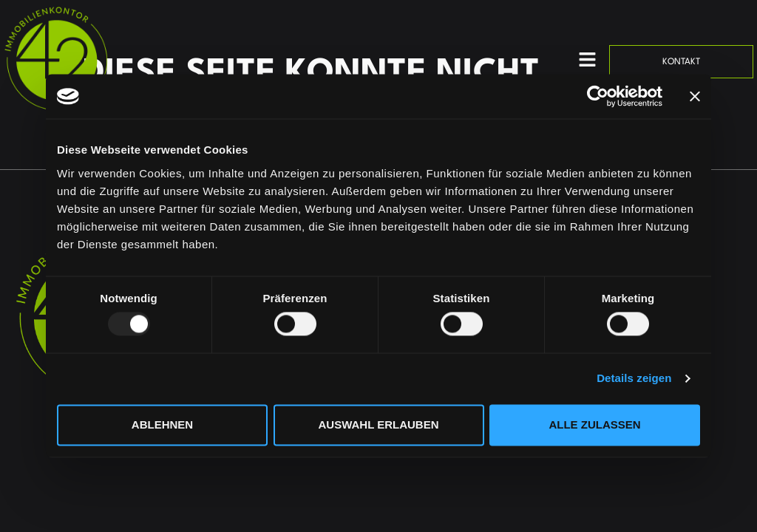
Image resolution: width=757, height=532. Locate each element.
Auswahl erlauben (378, 424)
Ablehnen (162, 424)
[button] (587, 61)
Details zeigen (634, 379)
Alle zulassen (594, 424)
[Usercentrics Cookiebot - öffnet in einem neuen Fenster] (598, 96)
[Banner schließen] (695, 96)
